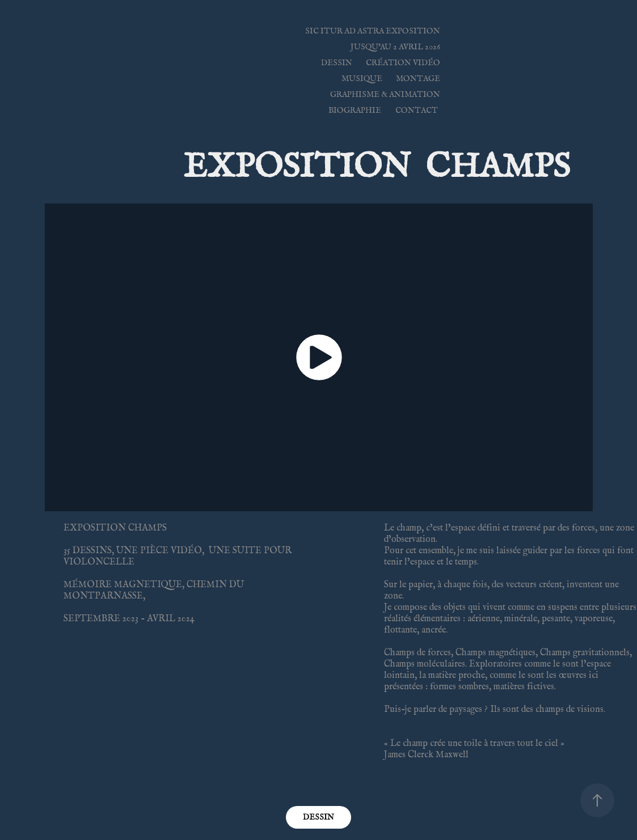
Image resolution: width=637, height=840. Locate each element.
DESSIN (337, 63)
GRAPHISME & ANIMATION (385, 94)
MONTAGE (418, 79)
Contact (417, 110)
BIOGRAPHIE (355, 110)
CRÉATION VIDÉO (403, 63)
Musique (362, 79)
